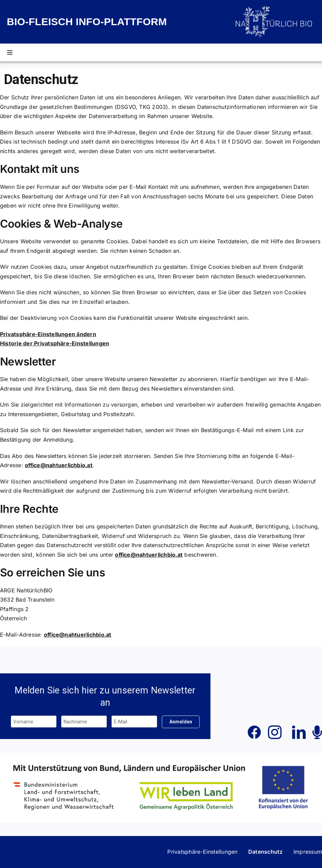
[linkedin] (299, 732)
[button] (202, 852)
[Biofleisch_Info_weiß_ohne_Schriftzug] (274, 8)
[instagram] (275, 732)
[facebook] (254, 732)
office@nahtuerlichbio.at (59, 465)
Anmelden (181, 722)
